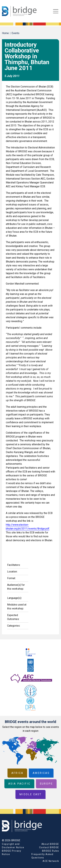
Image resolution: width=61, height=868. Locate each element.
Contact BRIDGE (49, 847)
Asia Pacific (19, 784)
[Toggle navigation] (56, 11)
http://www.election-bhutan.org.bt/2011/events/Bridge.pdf (28, 527)
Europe (46, 784)
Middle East (30, 794)
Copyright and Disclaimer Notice (13, 846)
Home (5, 33)
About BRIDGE (50, 844)
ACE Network (51, 861)
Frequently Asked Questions (42, 856)
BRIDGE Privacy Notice (12, 853)
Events (15, 33)
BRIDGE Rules (51, 851)
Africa (17, 773)
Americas (41, 773)
